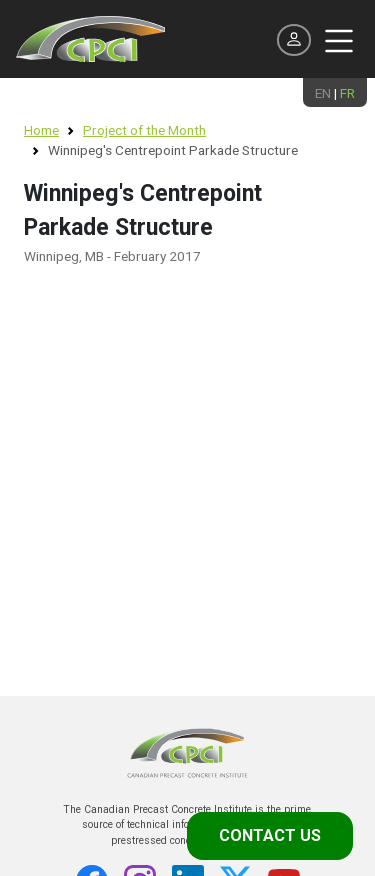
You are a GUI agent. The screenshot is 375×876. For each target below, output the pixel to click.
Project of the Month (144, 130)
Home (41, 130)
